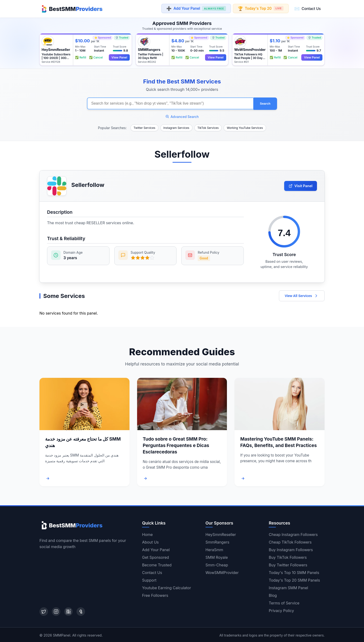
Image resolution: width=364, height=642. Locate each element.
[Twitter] (44, 611)
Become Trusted (157, 564)
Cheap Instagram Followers (293, 534)
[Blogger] (68, 611)
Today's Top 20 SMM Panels (294, 579)
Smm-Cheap (217, 564)
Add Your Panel (196, 9)
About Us (150, 541)
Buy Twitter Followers (288, 564)
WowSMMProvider (222, 572)
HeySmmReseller (221, 534)
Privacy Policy (281, 610)
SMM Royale (217, 556)
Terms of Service (284, 602)
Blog (273, 594)
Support (149, 579)
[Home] (71, 9)
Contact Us (308, 8)
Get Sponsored (156, 556)
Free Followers (155, 594)
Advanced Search (182, 115)
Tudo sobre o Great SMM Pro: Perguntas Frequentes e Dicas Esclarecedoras (176, 444)
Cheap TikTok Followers (290, 541)
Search (265, 103)
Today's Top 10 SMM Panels (294, 572)
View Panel (119, 57)
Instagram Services (176, 127)
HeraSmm (214, 549)
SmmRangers (218, 541)
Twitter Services (144, 127)
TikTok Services (208, 127)
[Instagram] (56, 611)
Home (147, 534)
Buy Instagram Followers (291, 549)
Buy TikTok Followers (288, 556)
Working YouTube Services (245, 127)
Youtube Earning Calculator (167, 587)
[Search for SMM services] (170, 103)
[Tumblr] (81, 611)
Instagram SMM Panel (288, 587)
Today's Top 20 (261, 8)
